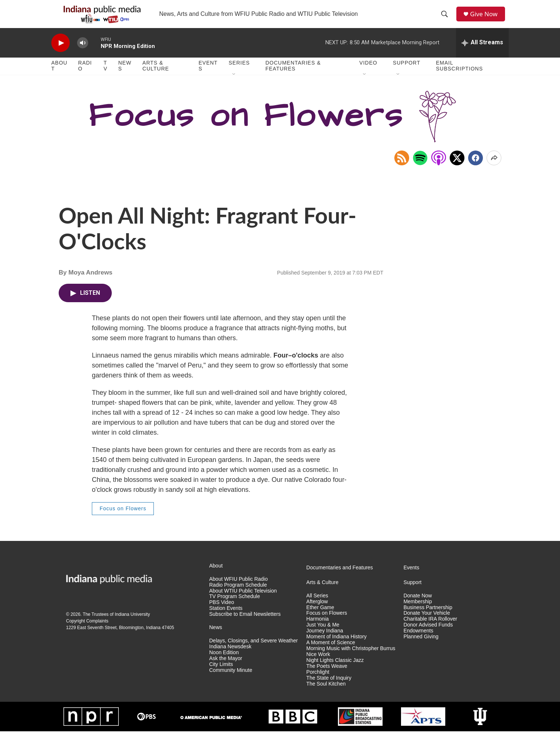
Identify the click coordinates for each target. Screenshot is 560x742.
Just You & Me (323, 636)
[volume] (83, 54)
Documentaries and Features (340, 578)
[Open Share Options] (494, 169)
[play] (61, 54)
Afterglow (317, 612)
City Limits (221, 675)
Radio (85, 77)
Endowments (419, 642)
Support (407, 74)
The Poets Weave (327, 677)
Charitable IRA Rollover (431, 630)
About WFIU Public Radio (238, 590)
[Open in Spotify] (420, 169)
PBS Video (222, 613)
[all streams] (482, 54)
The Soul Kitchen (326, 695)
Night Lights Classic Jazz (335, 671)
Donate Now (418, 606)
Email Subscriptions (459, 77)
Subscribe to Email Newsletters (245, 625)
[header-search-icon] (446, 20)
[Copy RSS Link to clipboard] (402, 169)
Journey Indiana (325, 642)
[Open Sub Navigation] (234, 86)
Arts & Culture (156, 77)
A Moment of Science (331, 654)
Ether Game (320, 618)
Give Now (487, 19)
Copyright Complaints (87, 632)
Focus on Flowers (123, 520)
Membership (418, 612)
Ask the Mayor (226, 669)
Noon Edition (224, 664)
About (59, 77)
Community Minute (231, 681)
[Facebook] (476, 169)
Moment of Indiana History (336, 648)
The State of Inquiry (329, 689)
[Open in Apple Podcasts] (439, 169)
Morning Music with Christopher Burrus (351, 660)
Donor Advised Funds (428, 636)
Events (208, 77)
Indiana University (132, 625)
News (125, 77)
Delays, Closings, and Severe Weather (253, 652)
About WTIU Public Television (243, 602)
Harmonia (317, 630)
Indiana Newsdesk (230, 658)
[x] (457, 169)
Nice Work (318, 665)
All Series (317, 606)
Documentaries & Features (293, 77)
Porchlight (318, 683)
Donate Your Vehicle (427, 624)
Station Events (226, 619)
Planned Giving (421, 648)
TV (106, 77)
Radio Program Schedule (238, 596)
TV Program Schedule (235, 608)
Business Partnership (428, 618)
